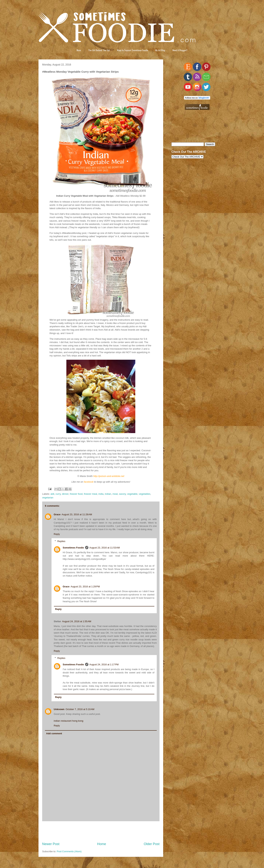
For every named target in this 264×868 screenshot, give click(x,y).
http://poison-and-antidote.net (109, 476)
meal (115, 494)
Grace (57, 514)
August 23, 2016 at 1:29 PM (85, 587)
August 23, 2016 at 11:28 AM (77, 514)
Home (102, 844)
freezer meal (90, 494)
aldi (52, 494)
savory (122, 494)
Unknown (59, 709)
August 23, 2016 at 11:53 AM (105, 548)
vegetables (145, 494)
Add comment (54, 733)
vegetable (132, 494)
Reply (57, 534)
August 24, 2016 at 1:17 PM (104, 664)
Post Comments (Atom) (69, 851)
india (101, 494)
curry (58, 494)
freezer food (76, 494)
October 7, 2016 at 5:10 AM (80, 709)
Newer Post (51, 844)
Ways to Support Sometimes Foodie (133, 50)
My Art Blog (160, 50)
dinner (65, 494)
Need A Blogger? (180, 50)
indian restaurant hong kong (68, 721)
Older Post (152, 844)
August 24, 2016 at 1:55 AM (77, 621)
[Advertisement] (101, 831)
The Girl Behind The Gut (99, 50)
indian (108, 494)
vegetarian (48, 498)
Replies (61, 541)
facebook (89, 482)
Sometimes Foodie (73, 548)
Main (79, 50)
